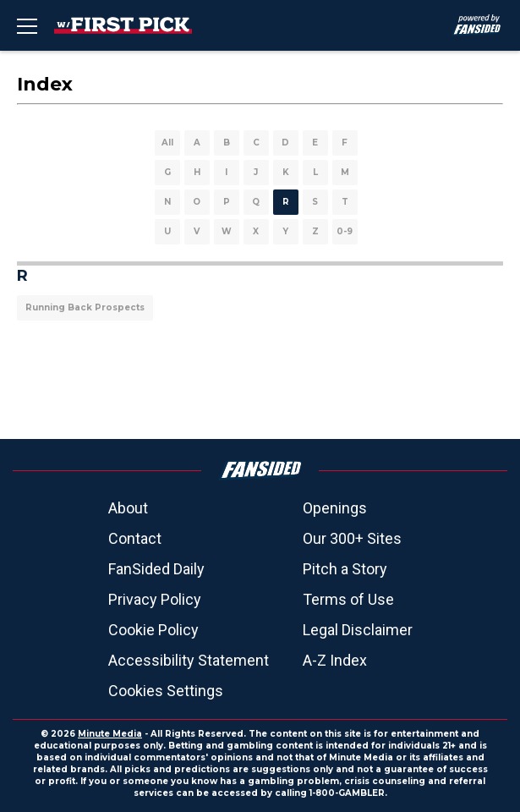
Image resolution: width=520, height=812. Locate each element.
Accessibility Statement (189, 660)
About (128, 508)
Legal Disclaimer (358, 630)
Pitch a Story (345, 569)
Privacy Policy (155, 599)
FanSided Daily (156, 569)
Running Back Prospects (85, 307)
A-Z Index (335, 660)
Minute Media (110, 734)
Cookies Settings (166, 691)
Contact (135, 538)
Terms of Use (348, 599)
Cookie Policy (153, 630)
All (167, 143)
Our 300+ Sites (352, 538)
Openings (335, 508)
